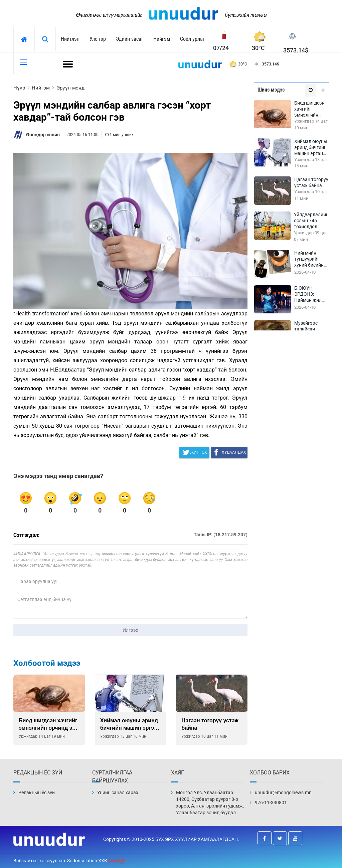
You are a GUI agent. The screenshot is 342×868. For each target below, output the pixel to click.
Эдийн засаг (130, 39)
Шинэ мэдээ (271, 90)
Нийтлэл (70, 39)
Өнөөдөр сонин (43, 135)
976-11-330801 (271, 803)
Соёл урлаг (192, 39)
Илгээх (130, 630)
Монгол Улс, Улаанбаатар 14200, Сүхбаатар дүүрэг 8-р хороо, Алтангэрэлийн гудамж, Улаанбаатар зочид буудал (210, 803)
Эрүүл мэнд (70, 88)
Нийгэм (162, 39)
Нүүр (19, 88)
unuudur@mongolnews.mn (283, 792)
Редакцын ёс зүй (37, 792)
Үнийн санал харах (118, 792)
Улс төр (98, 39)
